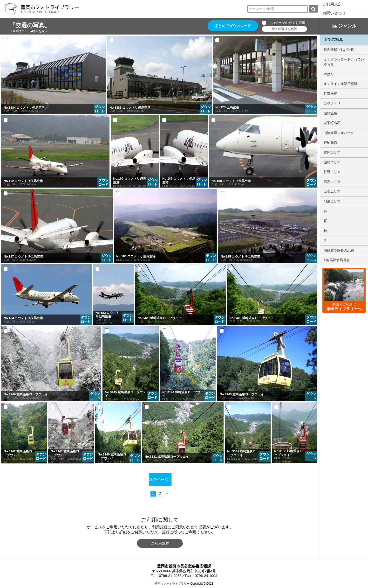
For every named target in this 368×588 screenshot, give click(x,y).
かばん (329, 74)
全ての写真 (333, 39)
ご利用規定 (332, 4)
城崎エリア (332, 162)
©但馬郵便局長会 (337, 260)
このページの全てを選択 (288, 23)
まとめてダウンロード (233, 26)
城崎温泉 (330, 113)
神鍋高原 (330, 142)
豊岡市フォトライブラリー (172, 584)
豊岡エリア (332, 152)
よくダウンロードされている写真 (344, 62)
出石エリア (332, 191)
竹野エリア (332, 172)
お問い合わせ (334, 13)
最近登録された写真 (339, 49)
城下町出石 (332, 123)
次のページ (158, 479)
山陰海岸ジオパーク (339, 133)
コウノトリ (332, 103)
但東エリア (332, 201)
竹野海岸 (330, 93)
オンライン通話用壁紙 (341, 84)
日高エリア (332, 182)
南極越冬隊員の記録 (339, 250)
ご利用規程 (160, 543)
